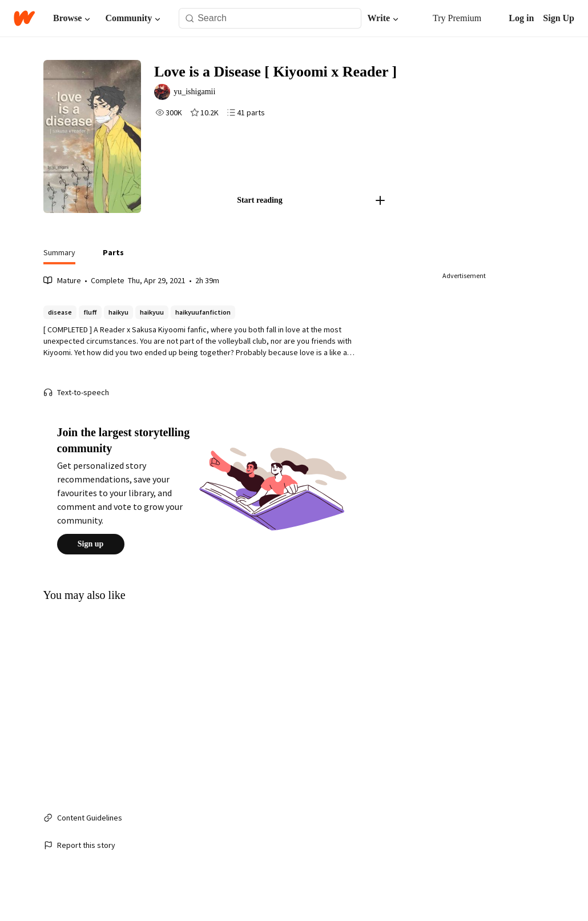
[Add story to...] (389, 212)
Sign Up (559, 18)
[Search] (190, 19)
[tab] (59, 268)
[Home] (24, 18)
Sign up (91, 556)
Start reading (268, 212)
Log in (521, 18)
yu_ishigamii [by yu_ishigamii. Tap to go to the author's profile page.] (204, 94)
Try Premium (451, 18)
